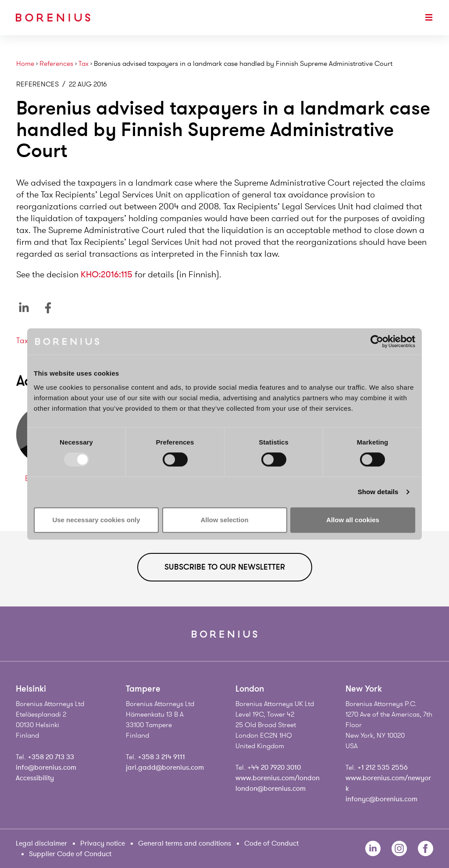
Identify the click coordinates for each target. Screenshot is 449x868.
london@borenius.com (271, 789)
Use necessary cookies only (96, 520)
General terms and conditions (185, 843)
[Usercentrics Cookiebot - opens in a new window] (377, 341)
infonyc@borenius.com (381, 799)
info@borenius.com (46, 768)
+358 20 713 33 (51, 757)
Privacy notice (103, 843)
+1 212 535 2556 (383, 768)
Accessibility (35, 778)
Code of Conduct (271, 843)
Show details (378, 492)
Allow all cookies (353, 520)
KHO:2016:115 (107, 274)
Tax (84, 64)
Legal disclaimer (41, 843)
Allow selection (224, 520)
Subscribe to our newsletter (225, 567)
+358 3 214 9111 (161, 757)
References (56, 64)
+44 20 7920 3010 (274, 768)
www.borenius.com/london (278, 778)
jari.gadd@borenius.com (165, 768)
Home (25, 64)
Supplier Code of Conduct (70, 854)
